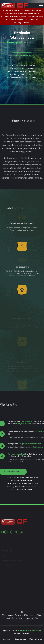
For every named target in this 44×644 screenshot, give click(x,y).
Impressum (6, 639)
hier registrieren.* (22, 23)
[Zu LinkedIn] (22, 540)
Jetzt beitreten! (22, 56)
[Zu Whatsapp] (16, 540)
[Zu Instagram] (10, 540)
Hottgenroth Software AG (30, 630)
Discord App (19, 421)
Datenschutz (20, 639)
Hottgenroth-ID (15, 424)
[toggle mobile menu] (41, 6)
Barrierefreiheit (36, 639)
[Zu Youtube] (4, 540)
